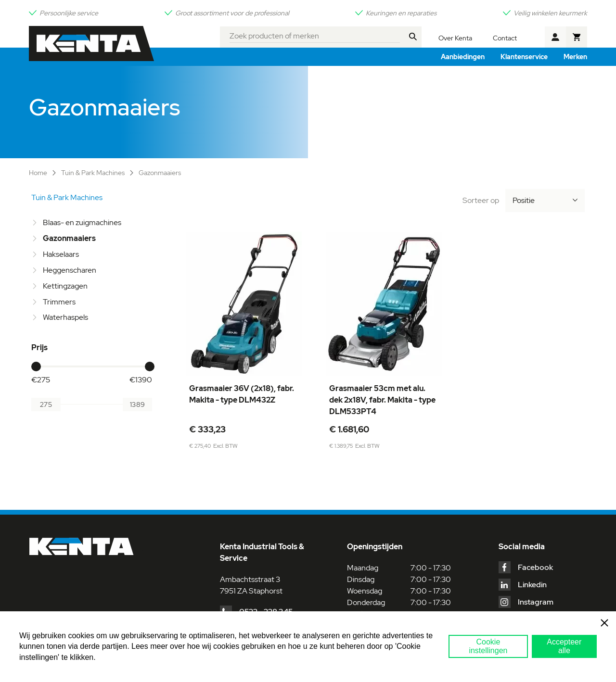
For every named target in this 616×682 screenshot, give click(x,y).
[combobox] (315, 35)
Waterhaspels (65, 317)
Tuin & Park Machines (94, 173)
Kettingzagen (65, 286)
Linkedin (532, 585)
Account (555, 37)
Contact (505, 38)
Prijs (39, 347)
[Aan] (137, 404)
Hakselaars (61, 254)
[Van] (46, 404)
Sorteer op (481, 200)
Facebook (535, 567)
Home (39, 173)
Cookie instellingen (488, 646)
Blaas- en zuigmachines (82, 222)
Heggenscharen (70, 270)
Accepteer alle (564, 646)
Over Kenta (455, 38)
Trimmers (59, 302)
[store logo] (91, 44)
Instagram (536, 602)
